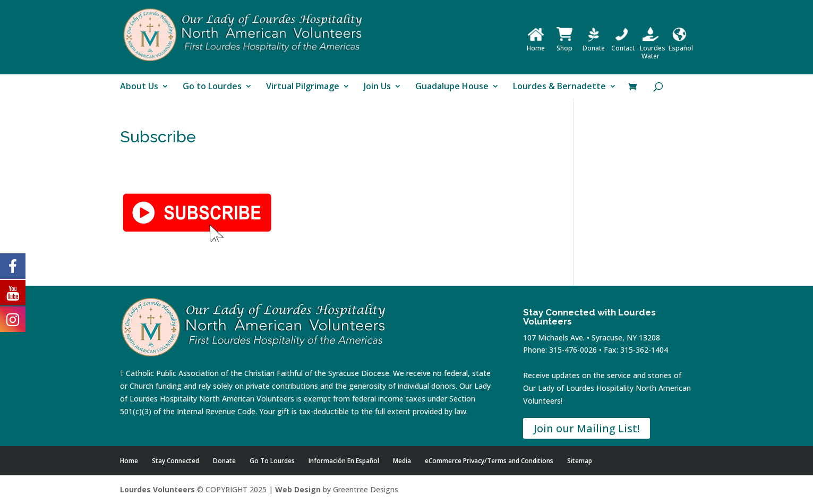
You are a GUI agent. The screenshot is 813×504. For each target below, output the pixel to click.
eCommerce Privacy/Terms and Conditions (489, 461)
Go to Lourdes (212, 87)
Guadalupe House (452, 87)
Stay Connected (176, 461)
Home (536, 44)
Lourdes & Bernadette (559, 87)
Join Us (377, 87)
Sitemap (580, 461)
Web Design (298, 489)
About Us (139, 87)
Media (402, 461)
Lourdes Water (653, 48)
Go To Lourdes (272, 461)
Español (681, 44)
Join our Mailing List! (587, 428)
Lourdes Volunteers (157, 489)
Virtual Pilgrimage (303, 87)
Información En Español (344, 461)
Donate (594, 44)
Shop (564, 44)
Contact (623, 44)
